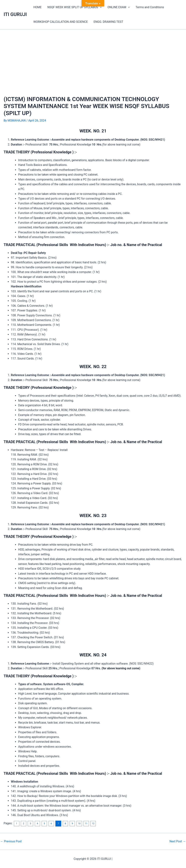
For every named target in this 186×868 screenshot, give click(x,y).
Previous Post (11, 841)
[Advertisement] (93, 57)
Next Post (177, 841)
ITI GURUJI (15, 14)
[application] (100, 7)
